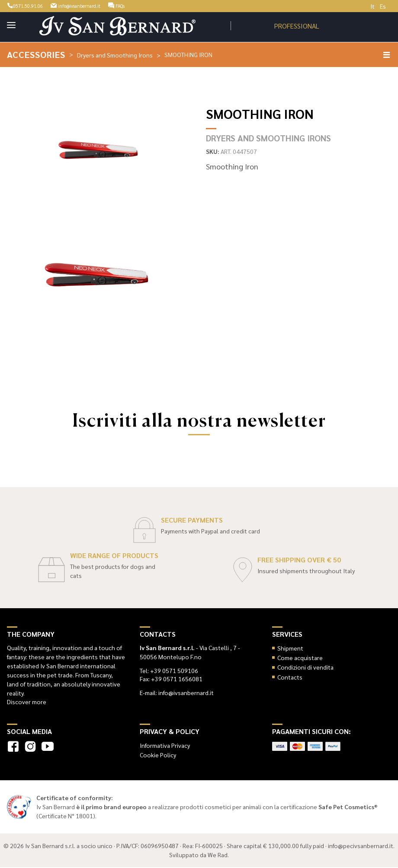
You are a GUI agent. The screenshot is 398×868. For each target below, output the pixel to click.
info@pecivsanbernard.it (361, 846)
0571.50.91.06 (29, 5)
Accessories (37, 55)
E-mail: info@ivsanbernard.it (177, 693)
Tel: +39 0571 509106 (169, 671)
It (372, 6)
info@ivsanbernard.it (92, 5)
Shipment (290, 648)
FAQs (143, 5)
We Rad (218, 855)
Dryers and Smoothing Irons (117, 55)
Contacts (290, 677)
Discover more (27, 702)
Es (383, 6)
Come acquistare (300, 658)
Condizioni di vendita (305, 668)
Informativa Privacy (165, 746)
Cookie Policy (158, 755)
